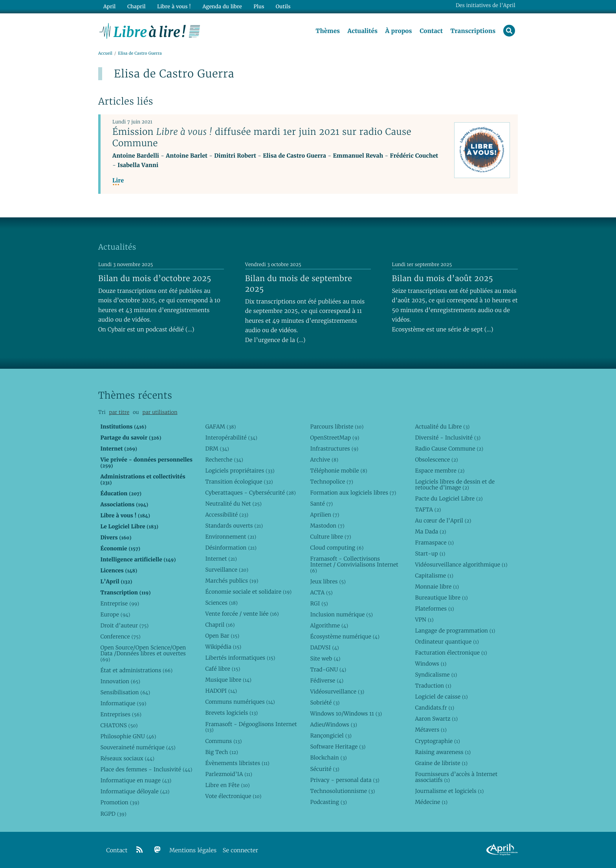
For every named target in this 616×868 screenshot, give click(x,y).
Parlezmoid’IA (228, 774)
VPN (424, 620)
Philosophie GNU (128, 736)
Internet (221, 559)
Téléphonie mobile (338, 471)
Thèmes (328, 31)
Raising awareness (443, 752)
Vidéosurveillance (337, 691)
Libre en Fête (227, 785)
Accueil (105, 54)
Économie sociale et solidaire (248, 592)
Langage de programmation (455, 631)
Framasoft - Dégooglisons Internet (251, 727)
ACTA (321, 592)
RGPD (113, 814)
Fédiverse (327, 680)
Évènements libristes (237, 763)
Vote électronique (233, 796)
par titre (119, 412)
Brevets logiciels (231, 713)
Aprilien (324, 515)
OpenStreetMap (335, 438)
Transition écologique (239, 482)
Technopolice (331, 482)
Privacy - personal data (345, 780)
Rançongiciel (331, 736)
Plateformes (434, 609)
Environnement (231, 537)
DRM (217, 449)
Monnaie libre (437, 587)
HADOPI (221, 691)
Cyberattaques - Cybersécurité (250, 493)
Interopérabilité (231, 438)
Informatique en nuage (136, 781)
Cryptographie (437, 741)
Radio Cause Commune (449, 449)
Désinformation (231, 548)
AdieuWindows (333, 725)
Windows (431, 664)
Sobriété (325, 702)
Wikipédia (223, 647)
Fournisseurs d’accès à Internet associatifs (456, 777)
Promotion (120, 803)
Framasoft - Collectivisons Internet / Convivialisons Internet (354, 565)
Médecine (431, 802)
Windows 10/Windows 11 (346, 714)
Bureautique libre (441, 598)
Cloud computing (337, 548)
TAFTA (428, 509)
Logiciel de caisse (441, 697)
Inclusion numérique (341, 614)
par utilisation (160, 412)
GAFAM (220, 427)
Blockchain (328, 758)
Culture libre (330, 537)
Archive (324, 460)
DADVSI (324, 647)
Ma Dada (430, 531)
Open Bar (222, 636)
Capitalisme (434, 576)
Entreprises (121, 714)
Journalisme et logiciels (449, 791)
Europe (115, 614)
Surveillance (227, 570)
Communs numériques (240, 702)
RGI (319, 603)
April (109, 6)
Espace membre (440, 471)
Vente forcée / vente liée (242, 614)
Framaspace (434, 542)
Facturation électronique (451, 653)
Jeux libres (328, 581)
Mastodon (327, 526)
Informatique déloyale (135, 792)
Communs (223, 741)
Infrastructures (334, 449)
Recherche (224, 460)
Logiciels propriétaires (240, 471)
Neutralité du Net (233, 504)
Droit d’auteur (124, 625)
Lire (118, 181)
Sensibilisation (125, 692)
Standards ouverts (234, 526)
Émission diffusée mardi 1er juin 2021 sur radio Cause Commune (262, 137)
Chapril (220, 625)
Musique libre (228, 680)
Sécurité (324, 769)
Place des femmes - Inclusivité (146, 770)
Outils (283, 6)
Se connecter (240, 851)
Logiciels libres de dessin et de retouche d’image (455, 485)
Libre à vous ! (174, 6)
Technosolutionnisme (342, 791)
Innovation (120, 681)
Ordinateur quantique (447, 642)
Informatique (123, 703)
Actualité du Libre (442, 427)
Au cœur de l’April (443, 520)
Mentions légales (193, 851)
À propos (398, 31)
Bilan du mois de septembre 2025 (299, 284)
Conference (120, 636)
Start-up (430, 554)
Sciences (221, 603)
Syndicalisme (436, 675)
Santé (321, 504)
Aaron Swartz (436, 719)
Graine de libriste (441, 763)
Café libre (223, 669)
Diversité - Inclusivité (448, 438)
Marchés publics (232, 581)
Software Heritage (338, 747)
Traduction (433, 686)
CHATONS (119, 725)
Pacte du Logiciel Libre (449, 498)
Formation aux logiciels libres (353, 493)
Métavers (431, 730)
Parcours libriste (337, 427)
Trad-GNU (328, 669)
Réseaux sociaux (127, 759)
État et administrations (136, 670)
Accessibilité (227, 515)
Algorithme (329, 625)
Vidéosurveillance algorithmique (461, 565)
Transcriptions (473, 31)
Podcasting (328, 802)
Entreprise (120, 603)
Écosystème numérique (345, 636)
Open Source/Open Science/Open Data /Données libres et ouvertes (143, 653)
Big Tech (221, 752)
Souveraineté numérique (138, 747)
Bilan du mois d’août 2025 (443, 278)
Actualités (362, 31)
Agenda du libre (222, 6)
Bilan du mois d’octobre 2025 (155, 278)
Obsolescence (436, 460)
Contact (431, 31)
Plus (258, 6)
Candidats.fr (434, 708)
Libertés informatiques (240, 658)
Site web (325, 658)
